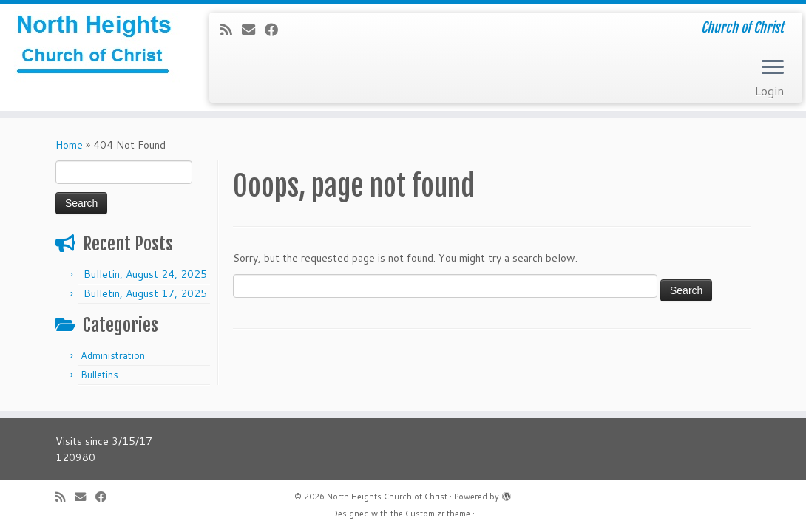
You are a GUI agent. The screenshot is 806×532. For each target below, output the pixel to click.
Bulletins (99, 375)
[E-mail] (253, 30)
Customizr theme (438, 514)
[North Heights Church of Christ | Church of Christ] (94, 48)
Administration (113, 355)
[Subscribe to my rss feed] (231, 30)
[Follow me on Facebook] (276, 30)
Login (769, 91)
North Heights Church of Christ (387, 497)
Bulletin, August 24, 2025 (145, 274)
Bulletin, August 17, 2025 (145, 293)
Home (69, 145)
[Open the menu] (773, 68)
